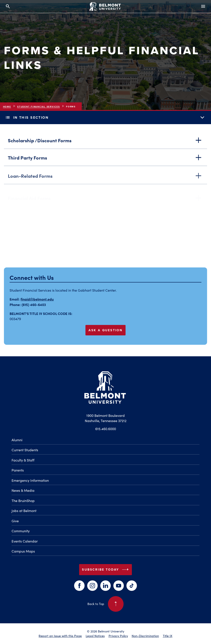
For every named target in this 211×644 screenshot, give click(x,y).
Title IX (168, 636)
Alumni (17, 440)
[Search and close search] (8, 7)
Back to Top (106, 604)
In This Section (105, 117)
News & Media (23, 490)
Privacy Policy (118, 636)
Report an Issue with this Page (60, 636)
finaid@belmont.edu (37, 299)
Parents (18, 470)
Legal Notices (95, 636)
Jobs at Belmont (24, 511)
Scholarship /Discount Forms (106, 141)
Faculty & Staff (23, 460)
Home (7, 107)
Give (15, 521)
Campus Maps (23, 551)
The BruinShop (23, 501)
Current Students (25, 450)
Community (21, 531)
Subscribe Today (106, 570)
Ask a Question (105, 330)
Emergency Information (30, 480)
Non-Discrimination (145, 636)
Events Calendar (25, 541)
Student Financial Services (39, 107)
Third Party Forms (106, 160)
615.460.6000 (106, 429)
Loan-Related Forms (106, 180)
